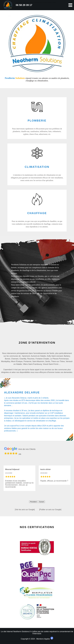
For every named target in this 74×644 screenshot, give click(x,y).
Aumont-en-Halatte (38, 356)
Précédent (33, 502)
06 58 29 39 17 (24, 5)
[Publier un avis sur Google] (50, 510)
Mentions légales (43, 639)
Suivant (42, 502)
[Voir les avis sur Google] (25, 510)
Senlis (48, 361)
